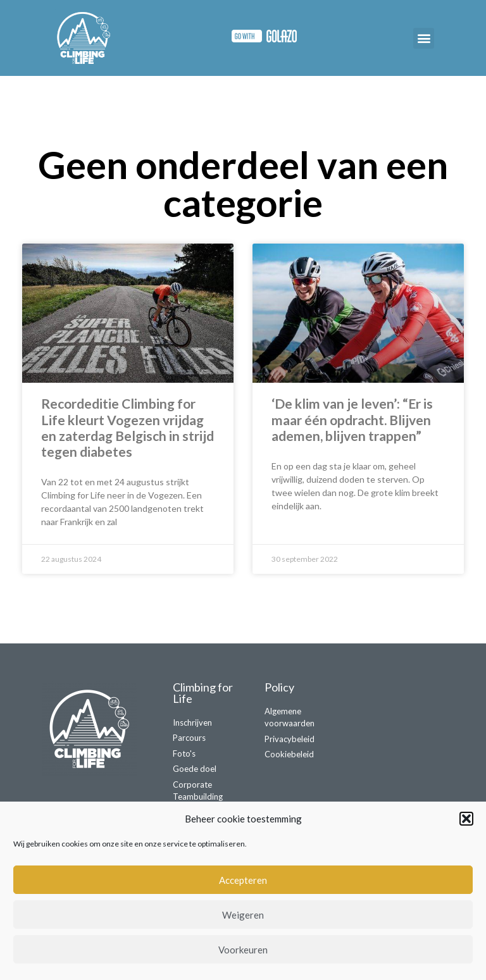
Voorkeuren (243, 950)
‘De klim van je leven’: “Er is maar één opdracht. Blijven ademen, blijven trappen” (352, 419)
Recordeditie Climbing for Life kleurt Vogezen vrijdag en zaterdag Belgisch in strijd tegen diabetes (128, 427)
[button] (466, 819)
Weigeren (243, 915)
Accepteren (243, 880)
